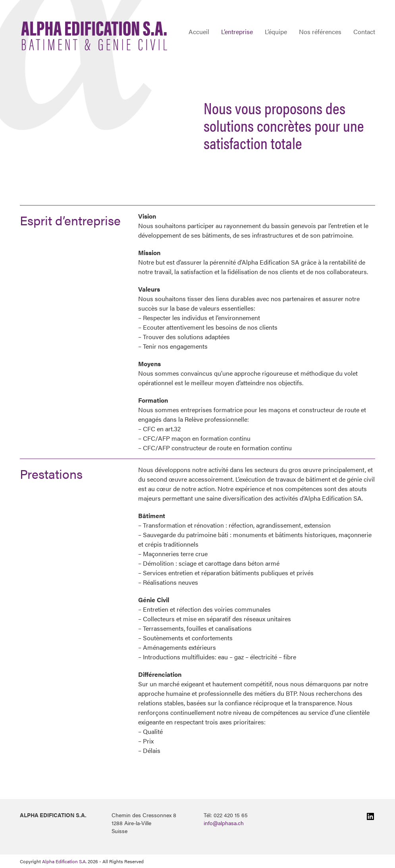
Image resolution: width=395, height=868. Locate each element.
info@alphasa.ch (224, 823)
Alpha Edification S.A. (64, 861)
